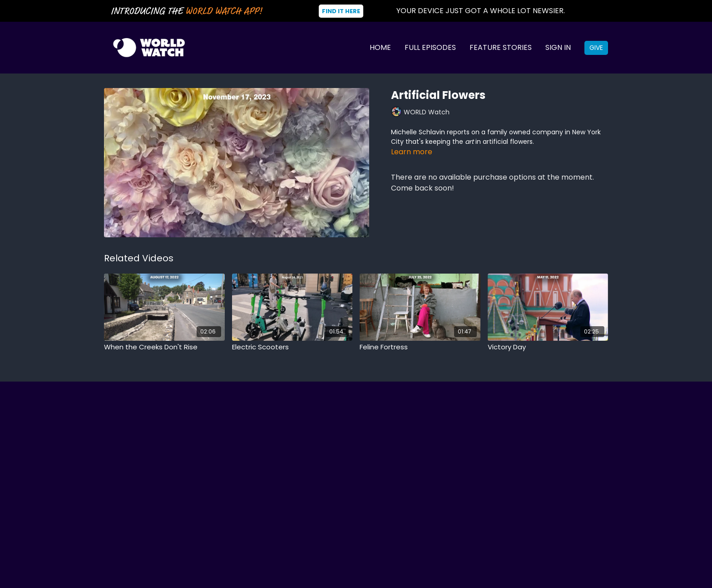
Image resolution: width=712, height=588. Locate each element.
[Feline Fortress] (420, 347)
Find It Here (341, 11)
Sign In (558, 47)
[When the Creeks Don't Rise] (164, 347)
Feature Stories (501, 47)
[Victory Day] (548, 347)
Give (596, 48)
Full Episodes (430, 47)
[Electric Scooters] (292, 347)
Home (380, 47)
